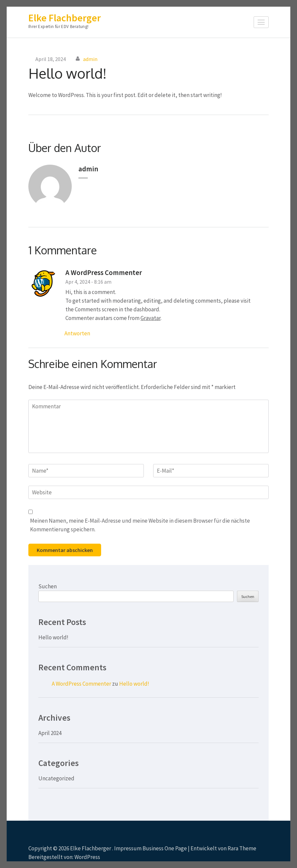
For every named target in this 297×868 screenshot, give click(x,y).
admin (90, 59)
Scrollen (246, 847)
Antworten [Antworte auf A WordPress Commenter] (77, 333)
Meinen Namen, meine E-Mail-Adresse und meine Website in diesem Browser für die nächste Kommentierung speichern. (140, 525)
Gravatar (151, 318)
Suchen (48, 586)
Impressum (128, 848)
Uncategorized (56, 778)
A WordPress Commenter (104, 272)
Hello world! (53, 637)
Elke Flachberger (65, 18)
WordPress (87, 857)
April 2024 (50, 733)
